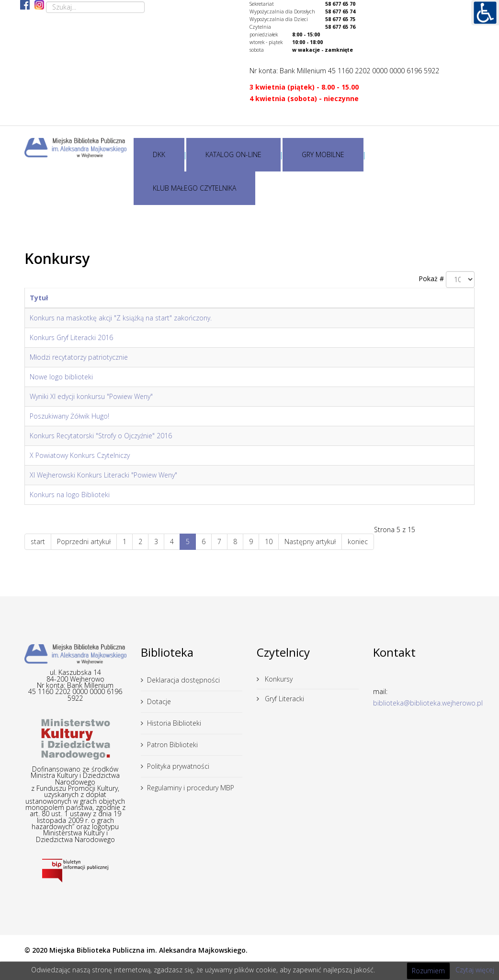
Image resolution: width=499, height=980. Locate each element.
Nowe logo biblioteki (61, 377)
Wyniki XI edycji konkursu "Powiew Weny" (91, 396)
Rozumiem (428, 971)
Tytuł (39, 298)
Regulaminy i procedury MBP (191, 788)
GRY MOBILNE (323, 154)
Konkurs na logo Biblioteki (70, 495)
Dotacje (159, 701)
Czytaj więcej (475, 970)
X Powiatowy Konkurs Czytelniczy (80, 455)
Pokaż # (431, 279)
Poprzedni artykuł (84, 541)
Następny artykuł (310, 541)
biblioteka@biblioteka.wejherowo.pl (428, 703)
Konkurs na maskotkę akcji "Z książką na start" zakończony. (121, 318)
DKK (159, 154)
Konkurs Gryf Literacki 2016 (71, 337)
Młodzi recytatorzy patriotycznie (79, 357)
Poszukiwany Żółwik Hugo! (69, 416)
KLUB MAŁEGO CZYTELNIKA (194, 188)
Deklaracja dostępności (183, 680)
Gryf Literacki (284, 699)
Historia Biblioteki (174, 723)
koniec (358, 541)
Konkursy (278, 679)
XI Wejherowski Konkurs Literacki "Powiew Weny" (103, 475)
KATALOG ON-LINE (233, 154)
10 (269, 541)
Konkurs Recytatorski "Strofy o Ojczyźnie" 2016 (101, 436)
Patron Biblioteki (172, 745)
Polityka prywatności (178, 766)
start (38, 541)
